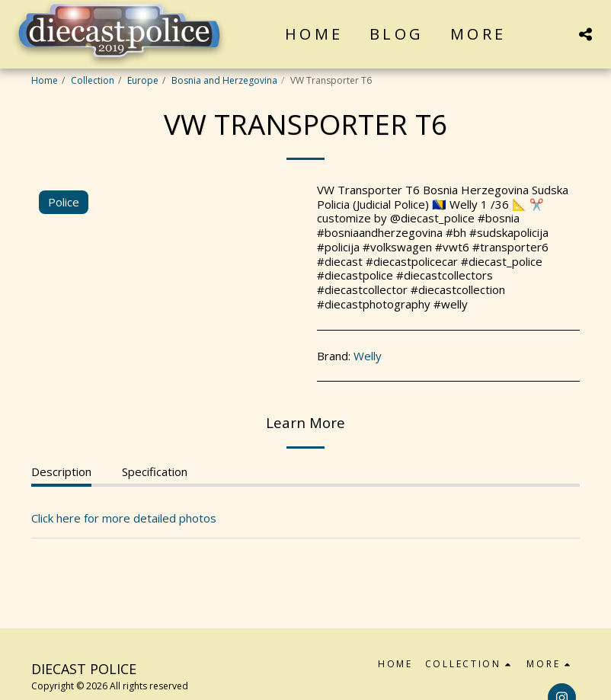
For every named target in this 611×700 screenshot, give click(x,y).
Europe (143, 80)
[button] (585, 34)
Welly (368, 356)
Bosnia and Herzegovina (224, 80)
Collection (93, 80)
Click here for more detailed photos (124, 518)
